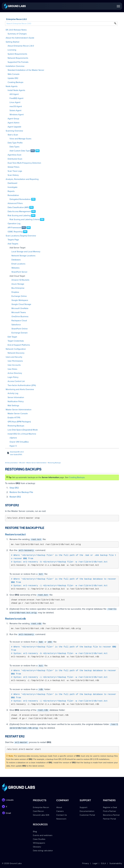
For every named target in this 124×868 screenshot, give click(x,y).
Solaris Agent (15, 111)
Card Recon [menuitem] (38, 811)
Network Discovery (16, 353)
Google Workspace (20, 300)
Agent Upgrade (14, 127)
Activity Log (13, 393)
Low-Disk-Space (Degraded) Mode (23, 430)
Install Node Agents (16, 90)
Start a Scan (13, 135)
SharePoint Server (19, 272)
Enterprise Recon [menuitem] (41, 807)
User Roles (12, 369)
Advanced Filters (15, 203)
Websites (15, 268)
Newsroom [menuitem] (61, 819)
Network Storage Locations (23, 256)
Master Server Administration (19, 410)
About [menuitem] (59, 807)
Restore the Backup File (21, 492)
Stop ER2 (14, 488)
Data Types (14, 147)
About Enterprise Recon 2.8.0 (21, 46)
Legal (95, 863)
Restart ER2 (15, 497)
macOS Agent (16, 106)
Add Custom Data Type (20, 151)
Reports (11, 191)
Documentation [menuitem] (87, 811)
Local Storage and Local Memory (26, 252)
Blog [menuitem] (35, 831)
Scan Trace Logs (15, 171)
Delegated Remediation (20, 199)
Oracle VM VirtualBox (19, 442)
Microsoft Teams (19, 312)
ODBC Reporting (15, 232)
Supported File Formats (18, 62)
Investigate (13, 187)
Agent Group (13, 119)
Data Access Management (19, 211)
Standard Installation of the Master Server (26, 70)
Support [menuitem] (83, 807)
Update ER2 (13, 78)
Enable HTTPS (14, 418)
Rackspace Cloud (19, 321)
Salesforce (16, 325)
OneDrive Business (20, 317)
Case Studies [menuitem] (39, 839)
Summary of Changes (17, 34)
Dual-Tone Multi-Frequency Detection (24, 163)
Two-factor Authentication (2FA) (22, 385)
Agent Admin (14, 123)
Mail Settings (13, 406)
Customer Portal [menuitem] (87, 815)
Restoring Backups (16, 426)
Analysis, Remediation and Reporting (22, 179)
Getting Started (12, 42)
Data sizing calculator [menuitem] (43, 851)
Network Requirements (18, 58)
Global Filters (13, 167)
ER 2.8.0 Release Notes (16, 30)
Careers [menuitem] (60, 811)
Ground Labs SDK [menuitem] (41, 815)
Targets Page (13, 240)
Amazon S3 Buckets (20, 280)
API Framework (14, 228)
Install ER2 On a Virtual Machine (22, 434)
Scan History (13, 175)
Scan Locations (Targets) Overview (21, 236)
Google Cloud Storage (21, 304)
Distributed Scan (15, 159)
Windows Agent (17, 115)
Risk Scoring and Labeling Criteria (24, 219)
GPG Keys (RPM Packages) (19, 422)
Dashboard (12, 183)
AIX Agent (14, 94)
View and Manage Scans (20, 139)
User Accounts (14, 365)
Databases (16, 260)
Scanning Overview (14, 131)
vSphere (13, 438)
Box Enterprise (18, 288)
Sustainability (116, 863)
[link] (15, 6)
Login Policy (13, 377)
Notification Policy (16, 401)
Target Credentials (16, 341)
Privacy (86, 863)
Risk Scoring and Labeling (19, 216)
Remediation (13, 195)
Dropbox (15, 292)
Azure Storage (18, 284)
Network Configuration (16, 349)
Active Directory (15, 373)
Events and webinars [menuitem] (43, 835)
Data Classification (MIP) (18, 207)
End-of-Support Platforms (19, 345)
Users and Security (14, 357)
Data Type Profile (15, 143)
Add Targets (13, 244)
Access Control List (16, 381)
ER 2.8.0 (22, 463)
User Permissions (15, 361)
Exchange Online (19, 296)
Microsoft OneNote (20, 308)
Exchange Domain (20, 333)
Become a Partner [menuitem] (111, 815)
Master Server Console (18, 414)
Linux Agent (15, 102)
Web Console (14, 74)
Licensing (12, 50)
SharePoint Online (20, 329)
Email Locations (18, 264)
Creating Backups (15, 82)
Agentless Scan (14, 155)
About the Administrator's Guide (20, 38)
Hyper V (13, 446)
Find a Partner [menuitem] (110, 811)
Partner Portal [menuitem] (109, 819)
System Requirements (17, 54)
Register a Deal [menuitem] (110, 807)
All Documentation (11, 463)
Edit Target (12, 337)
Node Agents (12, 86)
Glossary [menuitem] (37, 847)
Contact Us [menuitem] (62, 815)
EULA (103, 863)
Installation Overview (15, 66)
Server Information (16, 397)
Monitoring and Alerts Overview (20, 389)
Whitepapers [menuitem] (39, 843)
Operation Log (14, 224)
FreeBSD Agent (16, 98)
